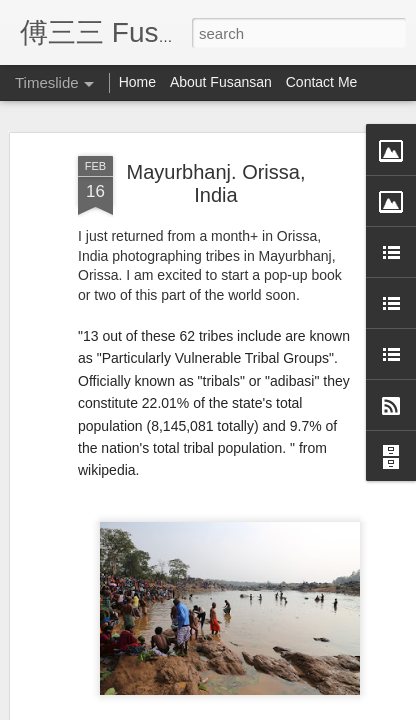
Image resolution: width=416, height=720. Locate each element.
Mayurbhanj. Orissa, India (216, 183)
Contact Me (322, 82)
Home (137, 82)
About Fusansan (221, 82)
